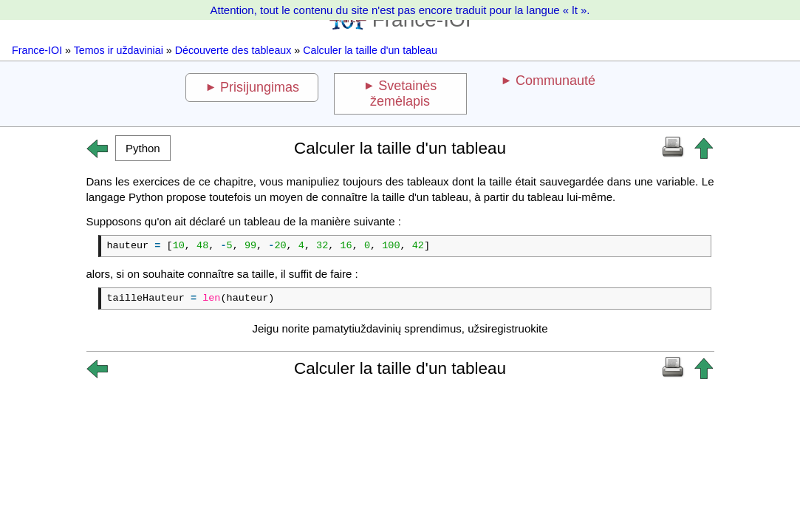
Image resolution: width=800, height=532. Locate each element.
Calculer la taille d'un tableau (370, 50)
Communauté (555, 81)
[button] (143, 148)
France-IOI (37, 50)
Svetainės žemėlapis (403, 93)
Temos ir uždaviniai (119, 50)
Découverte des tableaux (233, 50)
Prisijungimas (260, 87)
